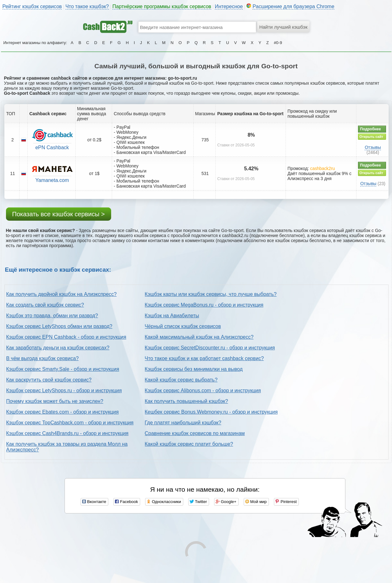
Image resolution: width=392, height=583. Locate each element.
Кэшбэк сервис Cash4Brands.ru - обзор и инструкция (68, 433)
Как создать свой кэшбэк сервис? (45, 305)
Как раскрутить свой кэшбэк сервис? (49, 380)
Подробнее (371, 129)
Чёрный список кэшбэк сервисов (183, 326)
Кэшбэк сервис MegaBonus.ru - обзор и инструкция (204, 305)
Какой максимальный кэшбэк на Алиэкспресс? (199, 337)
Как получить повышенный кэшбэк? (187, 401)
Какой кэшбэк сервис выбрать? (181, 380)
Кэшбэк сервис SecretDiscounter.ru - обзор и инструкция (210, 348)
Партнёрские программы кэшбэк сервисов (162, 6)
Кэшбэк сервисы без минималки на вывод (194, 369)
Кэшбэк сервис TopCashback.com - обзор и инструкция (70, 423)
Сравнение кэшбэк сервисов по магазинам (195, 433)
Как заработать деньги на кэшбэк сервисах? (58, 348)
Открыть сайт (371, 137)
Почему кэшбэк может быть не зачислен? (55, 401)
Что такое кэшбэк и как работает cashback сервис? (204, 358)
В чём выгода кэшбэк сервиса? (43, 358)
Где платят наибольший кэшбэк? (183, 423)
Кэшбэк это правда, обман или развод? (52, 316)
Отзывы (373, 147)
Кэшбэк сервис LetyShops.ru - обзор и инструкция (64, 391)
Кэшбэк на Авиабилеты (172, 316)
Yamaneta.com (52, 180)
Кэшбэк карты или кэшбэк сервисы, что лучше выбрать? (211, 294)
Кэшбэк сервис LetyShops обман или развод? (59, 326)
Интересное (229, 6)
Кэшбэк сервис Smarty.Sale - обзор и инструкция (63, 369)
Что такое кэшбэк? (87, 6)
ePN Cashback (52, 147)
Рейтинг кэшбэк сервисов (32, 6)
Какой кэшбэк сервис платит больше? (189, 444)
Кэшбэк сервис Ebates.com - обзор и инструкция (62, 412)
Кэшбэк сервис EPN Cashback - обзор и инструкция (66, 337)
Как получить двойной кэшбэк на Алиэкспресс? (62, 294)
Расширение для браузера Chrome (293, 6)
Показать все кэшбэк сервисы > (59, 214)
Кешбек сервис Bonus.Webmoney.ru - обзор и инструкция (211, 412)
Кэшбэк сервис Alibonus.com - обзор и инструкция (203, 391)
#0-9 (278, 43)
